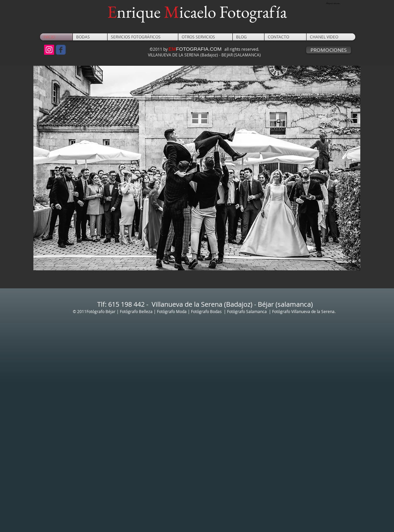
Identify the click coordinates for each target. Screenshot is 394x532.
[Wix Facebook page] (61, 50)
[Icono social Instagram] (49, 50)
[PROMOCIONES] (329, 50)
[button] (90, 37)
